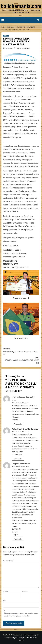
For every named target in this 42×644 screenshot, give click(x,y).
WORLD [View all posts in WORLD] (6, 36)
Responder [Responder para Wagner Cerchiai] (18, 539)
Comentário (9, 561)
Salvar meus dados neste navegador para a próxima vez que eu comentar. (21, 614)
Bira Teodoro (9, 48)
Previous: (21, 352)
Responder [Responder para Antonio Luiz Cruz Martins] (18, 459)
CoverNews (28, 638)
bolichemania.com (21, 6)
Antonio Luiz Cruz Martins (23, 429)
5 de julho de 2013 (21, 48)
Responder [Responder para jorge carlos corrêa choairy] (18, 424)
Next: (21, 360)
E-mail (25, 591)
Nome (6, 591)
